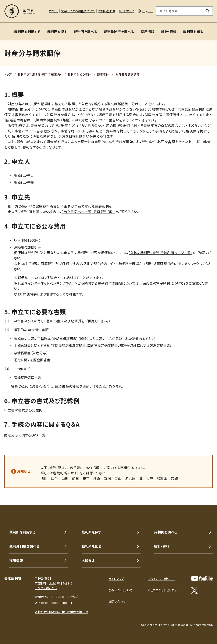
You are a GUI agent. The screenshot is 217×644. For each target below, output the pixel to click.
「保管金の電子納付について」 (163, 283)
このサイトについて (120, 590)
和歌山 (162, 478)
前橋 (76, 478)
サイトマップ (126, 11)
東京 (86, 478)
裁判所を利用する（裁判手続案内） (40, 74)
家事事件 (103, 74)
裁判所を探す (57, 32)
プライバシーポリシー (161, 579)
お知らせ (24, 471)
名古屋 (130, 478)
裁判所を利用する (27, 32)
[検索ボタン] (208, 11)
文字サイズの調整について (78, 11)
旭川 (44, 478)
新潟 (107, 478)
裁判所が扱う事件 (79, 74)
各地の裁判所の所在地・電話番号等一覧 (62, 612)
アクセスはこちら (46, 588)
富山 (118, 478)
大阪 (150, 478)
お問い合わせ (107, 11)
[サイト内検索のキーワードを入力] (179, 11)
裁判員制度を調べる (119, 32)
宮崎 (174, 478)
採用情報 (147, 32)
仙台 (54, 478)
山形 (65, 478)
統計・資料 (169, 32)
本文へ (53, 11)
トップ (8, 74)
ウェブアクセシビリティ (162, 590)
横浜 (97, 478)
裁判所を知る (193, 32)
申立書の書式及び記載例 (23, 410)
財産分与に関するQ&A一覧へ (27, 435)
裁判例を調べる (85, 32)
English (147, 11)
